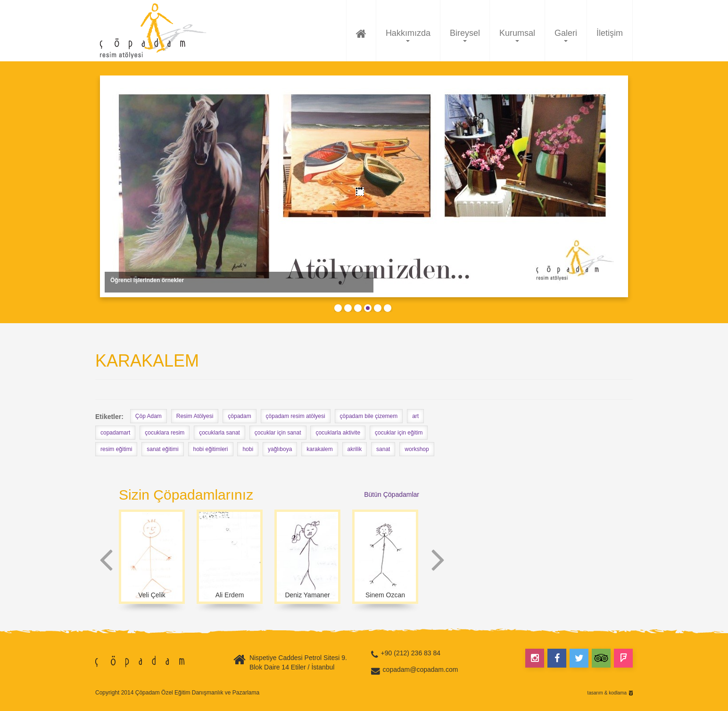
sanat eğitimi (162, 449)
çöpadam (239, 416)
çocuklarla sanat (219, 433)
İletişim (610, 33)
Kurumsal (517, 35)
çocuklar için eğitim (399, 433)
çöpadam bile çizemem (369, 416)
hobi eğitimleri (211, 449)
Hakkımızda (408, 35)
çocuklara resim (165, 433)
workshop (417, 449)
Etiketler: (109, 417)
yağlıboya (280, 449)
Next (438, 560)
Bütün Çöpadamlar (392, 494)
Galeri (566, 35)
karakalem (319, 449)
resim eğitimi (116, 449)
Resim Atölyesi (195, 416)
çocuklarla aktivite (338, 433)
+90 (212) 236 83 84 (411, 653)
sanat (383, 449)
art (415, 416)
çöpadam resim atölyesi (296, 416)
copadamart (115, 433)
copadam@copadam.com (421, 669)
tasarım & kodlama (607, 693)
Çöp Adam (149, 416)
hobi (248, 449)
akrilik (355, 449)
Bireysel (465, 35)
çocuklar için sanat (278, 433)
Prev (106, 560)
